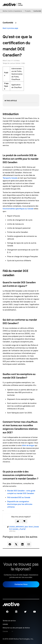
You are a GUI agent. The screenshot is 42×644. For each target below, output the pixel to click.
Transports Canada (10, 178)
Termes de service (9, 621)
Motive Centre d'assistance (12, 11)
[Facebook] (10, 544)
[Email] (29, 544)
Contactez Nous (21, 584)
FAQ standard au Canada (19, 497)
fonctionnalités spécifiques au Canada (18, 209)
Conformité (37, 11)
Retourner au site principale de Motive (16, 628)
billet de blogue (28, 445)
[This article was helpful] (18, 521)
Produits (28, 11)
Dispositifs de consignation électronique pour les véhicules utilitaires (20, 504)
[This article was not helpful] (24, 521)
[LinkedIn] (22, 544)
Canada (5, 631)
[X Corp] (16, 544)
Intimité (5, 624)
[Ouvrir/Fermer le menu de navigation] (30, 4)
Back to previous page (10, 28)
